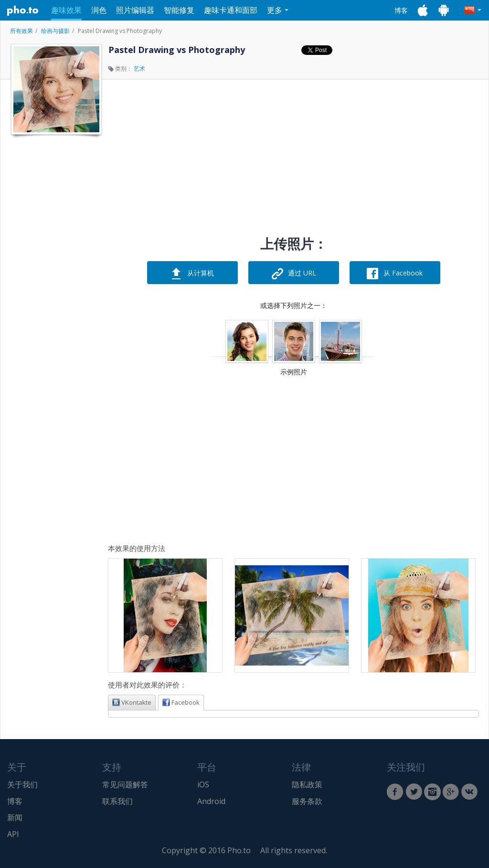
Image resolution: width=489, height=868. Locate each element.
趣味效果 (66, 10)
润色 (99, 10)
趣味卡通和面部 (231, 10)
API (13, 834)
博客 (401, 10)
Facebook (181, 702)
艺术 (139, 69)
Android (211, 801)
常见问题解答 (125, 784)
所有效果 (21, 31)
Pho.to (23, 11)
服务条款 (307, 801)
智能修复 (179, 10)
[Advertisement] (55, 283)
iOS (203, 784)
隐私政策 (307, 784)
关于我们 (22, 784)
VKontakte (132, 702)
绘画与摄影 (55, 31)
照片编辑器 (135, 10)
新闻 (15, 817)
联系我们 (117, 801)
